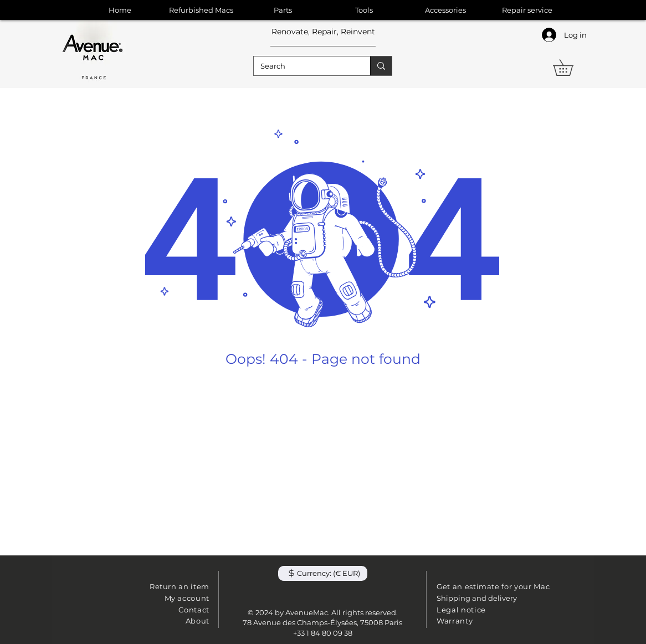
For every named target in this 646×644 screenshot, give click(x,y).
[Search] (304, 66)
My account (187, 598)
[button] (571, 68)
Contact (194, 610)
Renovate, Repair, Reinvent (323, 32)
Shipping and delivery (477, 598)
